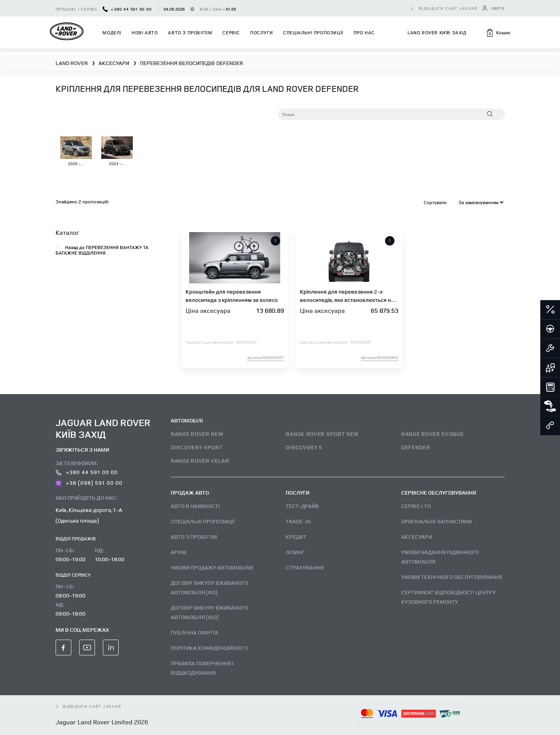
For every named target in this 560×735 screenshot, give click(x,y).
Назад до (102, 250)
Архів (179, 552)
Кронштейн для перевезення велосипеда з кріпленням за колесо (232, 296)
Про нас (364, 33)
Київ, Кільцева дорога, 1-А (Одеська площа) (89, 515)
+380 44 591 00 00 (127, 9)
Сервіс (231, 33)
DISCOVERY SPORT (197, 447)
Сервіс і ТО (416, 506)
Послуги (261, 33)
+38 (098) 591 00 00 (89, 483)
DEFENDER (416, 447)
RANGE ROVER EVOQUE (433, 434)
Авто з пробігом (190, 33)
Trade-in (298, 521)
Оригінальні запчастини (436, 521)
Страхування (305, 567)
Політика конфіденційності (209, 648)
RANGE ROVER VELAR (200, 461)
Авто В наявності (195, 506)
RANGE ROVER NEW (197, 434)
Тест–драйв (302, 506)
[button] (498, 33)
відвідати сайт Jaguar (448, 8)
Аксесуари (417, 537)
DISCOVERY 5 (304, 447)
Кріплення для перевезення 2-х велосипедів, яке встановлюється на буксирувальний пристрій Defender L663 (347, 296)
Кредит (296, 537)
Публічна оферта (194, 632)
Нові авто (145, 33)
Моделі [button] (112, 33)
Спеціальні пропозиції (313, 33)
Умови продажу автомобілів (212, 567)
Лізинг (295, 552)
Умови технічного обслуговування (452, 577)
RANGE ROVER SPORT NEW (322, 434)
